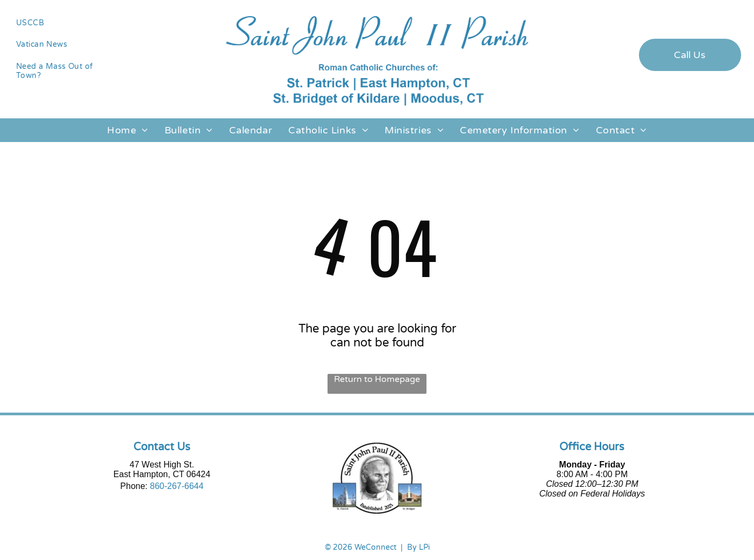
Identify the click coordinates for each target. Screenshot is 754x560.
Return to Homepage (377, 379)
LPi (424, 547)
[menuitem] (64, 23)
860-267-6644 (177, 486)
